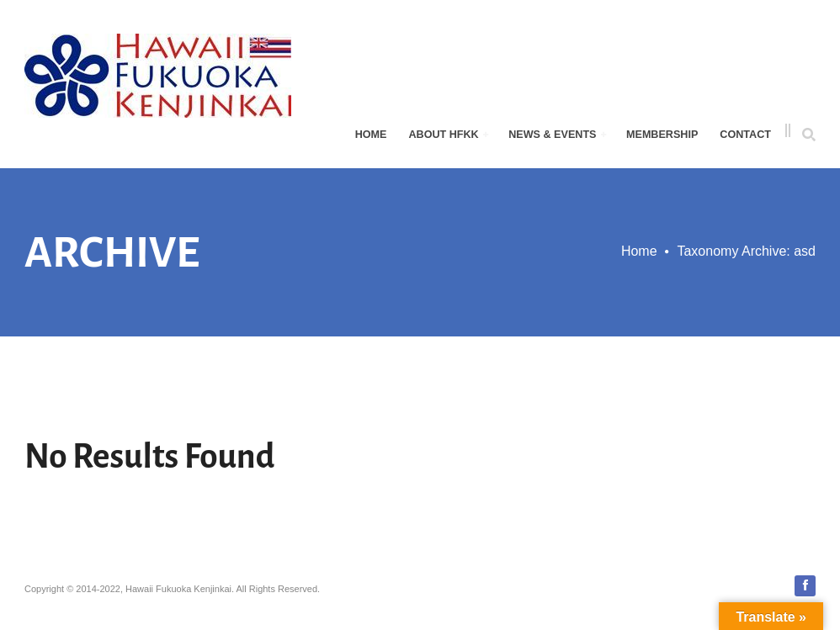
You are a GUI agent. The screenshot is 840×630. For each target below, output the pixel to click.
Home (371, 135)
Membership (662, 135)
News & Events (557, 135)
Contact (745, 135)
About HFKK (448, 135)
